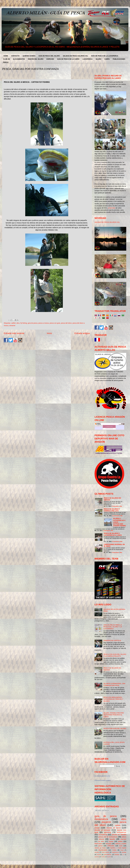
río (123, 855)
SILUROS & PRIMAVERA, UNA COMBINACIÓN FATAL (114, 684)
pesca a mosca (44, 323)
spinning (107, 832)
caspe (97, 828)
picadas (117, 854)
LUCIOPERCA (88, 59)
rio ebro (101, 841)
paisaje (124, 852)
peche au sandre (119, 835)
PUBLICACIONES (119, 59)
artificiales (111, 846)
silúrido (97, 852)
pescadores (108, 854)
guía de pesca (33, 323)
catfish (13, 323)
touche (109, 857)
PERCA (6, 62)
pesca (100, 846)
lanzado (109, 844)
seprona (97, 857)
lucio (121, 846)
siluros (102, 839)
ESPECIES (50, 59)
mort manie (105, 852)
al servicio (112, 208)
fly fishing (24, 323)
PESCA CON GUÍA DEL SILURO (115, 729)
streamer (12, 326)
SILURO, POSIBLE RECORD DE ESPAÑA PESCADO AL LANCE (114, 715)
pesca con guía (55, 323)
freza (122, 850)
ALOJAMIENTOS (19, 59)
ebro (18, 323)
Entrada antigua (82, 333)
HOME (6, 56)
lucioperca (103, 835)
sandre (112, 839)
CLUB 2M (6, 59)
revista (103, 857)
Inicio (49, 333)
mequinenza (101, 819)
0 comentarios (115, 506)
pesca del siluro (66, 323)
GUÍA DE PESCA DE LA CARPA (68, 59)
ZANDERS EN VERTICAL (112, 641)
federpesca (115, 852)
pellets (120, 841)
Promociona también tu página (103, 780)
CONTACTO (15, 56)
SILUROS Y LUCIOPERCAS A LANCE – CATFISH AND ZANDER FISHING (119, 522)
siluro (124, 837)
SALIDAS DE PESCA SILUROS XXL (75, 56)
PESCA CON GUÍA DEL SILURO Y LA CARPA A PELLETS (115, 655)
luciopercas (122, 832)
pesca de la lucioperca (108, 837)
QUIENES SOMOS (29, 56)
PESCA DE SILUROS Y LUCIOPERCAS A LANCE (113, 534)
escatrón (106, 822)
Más (121, 506)
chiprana (123, 839)
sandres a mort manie (118, 848)
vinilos (114, 850)
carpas (111, 841)
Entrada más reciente (14, 333)
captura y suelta (121, 844)
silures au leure (100, 848)
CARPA (107, 59)
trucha (99, 854)
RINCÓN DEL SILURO (36, 59)
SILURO (98, 59)
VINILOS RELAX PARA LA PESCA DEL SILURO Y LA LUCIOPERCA (113, 627)
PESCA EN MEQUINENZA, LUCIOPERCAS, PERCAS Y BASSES (113, 699)
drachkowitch (103, 850)
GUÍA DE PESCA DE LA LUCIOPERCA (105, 56)
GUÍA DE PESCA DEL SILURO (49, 56)
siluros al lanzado (102, 830)
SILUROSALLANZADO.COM (102, 776)
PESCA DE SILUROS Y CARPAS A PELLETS (112, 510)
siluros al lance (114, 828)
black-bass (98, 844)
